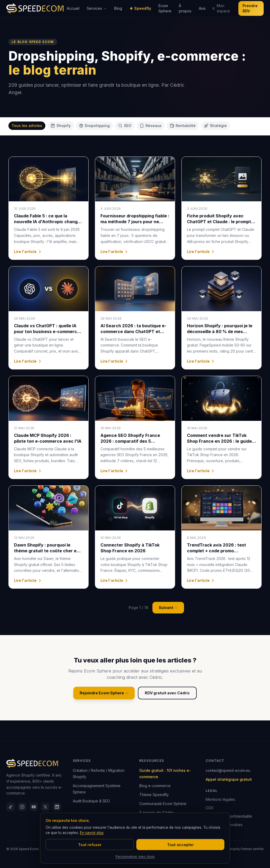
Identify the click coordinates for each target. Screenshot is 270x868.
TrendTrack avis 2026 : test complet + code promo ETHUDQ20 (216, 551)
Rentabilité (183, 126)
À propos (185, 8)
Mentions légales (220, 799)
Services (97, 8)
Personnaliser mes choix (135, 857)
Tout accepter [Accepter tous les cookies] (180, 845)
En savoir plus (92, 833)
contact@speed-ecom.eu (228, 770)
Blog (118, 8)
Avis (202, 8)
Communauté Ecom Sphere (163, 804)
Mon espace (221, 8)
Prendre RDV (250, 8)
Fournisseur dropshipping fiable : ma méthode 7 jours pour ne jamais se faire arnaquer (135, 222)
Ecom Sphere (165, 8)
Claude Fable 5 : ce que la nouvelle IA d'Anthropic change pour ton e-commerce (47, 222)
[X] (45, 807)
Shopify (61, 126)
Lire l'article (28, 252)
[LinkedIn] (57, 807)
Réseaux (151, 126)
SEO (125, 126)
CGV (210, 808)
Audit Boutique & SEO (91, 801)
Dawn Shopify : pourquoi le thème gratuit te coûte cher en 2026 (47, 551)
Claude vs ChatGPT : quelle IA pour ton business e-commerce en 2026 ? (47, 331)
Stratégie (215, 126)
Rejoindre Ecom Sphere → (104, 693)
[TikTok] (11, 807)
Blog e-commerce (155, 786)
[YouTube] (34, 807)
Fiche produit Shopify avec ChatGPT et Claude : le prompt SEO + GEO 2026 (219, 222)
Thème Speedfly (154, 795)
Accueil (73, 8)
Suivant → (168, 608)
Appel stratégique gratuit (229, 779)
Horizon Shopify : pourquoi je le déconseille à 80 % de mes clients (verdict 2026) (220, 331)
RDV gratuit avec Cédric (167, 693)
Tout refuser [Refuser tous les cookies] (90, 845)
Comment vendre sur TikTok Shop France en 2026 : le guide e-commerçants (219, 441)
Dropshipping (94, 126)
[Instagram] (22, 807)
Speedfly (140, 8)
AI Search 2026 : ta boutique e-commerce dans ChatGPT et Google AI (133, 331)
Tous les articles (27, 126)
